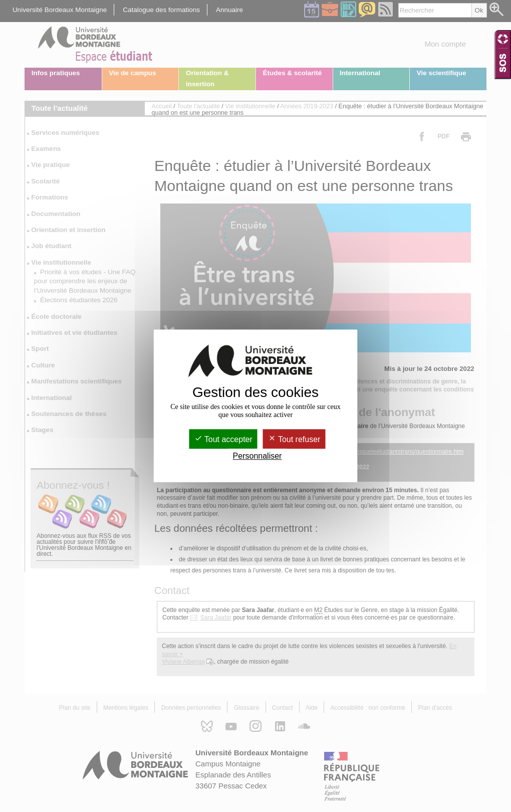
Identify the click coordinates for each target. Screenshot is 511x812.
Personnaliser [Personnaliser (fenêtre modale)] (258, 456)
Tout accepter (223, 439)
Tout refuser (294, 439)
